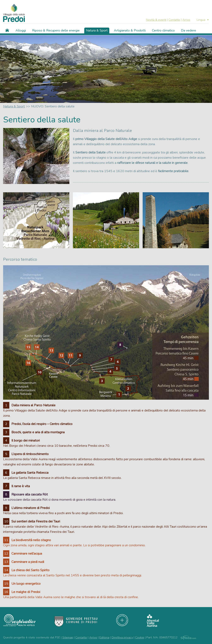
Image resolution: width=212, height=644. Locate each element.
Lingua (201, 20)
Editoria (104, 637)
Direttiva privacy (122, 637)
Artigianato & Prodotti (130, 30)
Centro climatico (163, 30)
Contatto (174, 20)
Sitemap (68, 637)
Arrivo (186, 20)
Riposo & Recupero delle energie (56, 30)
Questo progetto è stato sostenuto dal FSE (32, 637)
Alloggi (21, 30)
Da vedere (189, 30)
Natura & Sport (97, 30)
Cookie (140, 637)
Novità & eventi (156, 20)
